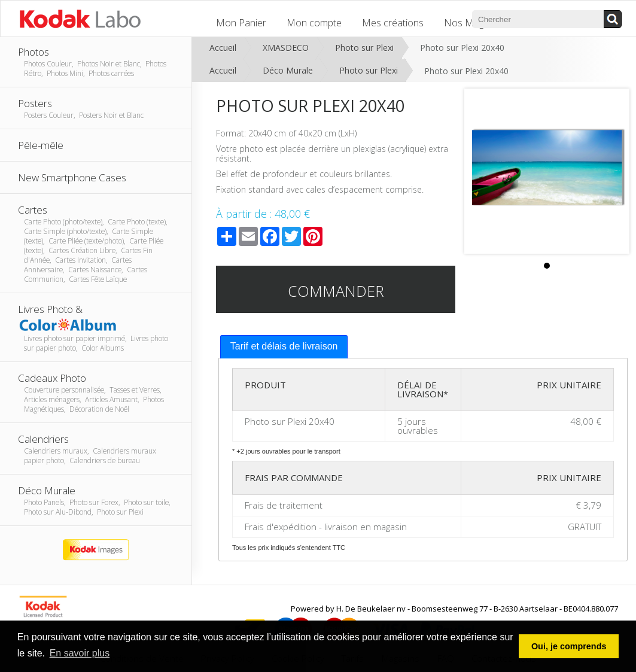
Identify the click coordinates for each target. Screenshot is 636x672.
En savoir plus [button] (80, 653)
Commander (336, 291)
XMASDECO (286, 48)
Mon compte (314, 23)
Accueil (223, 48)
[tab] (284, 347)
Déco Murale (288, 70)
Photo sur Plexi (364, 48)
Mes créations (393, 23)
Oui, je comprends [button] (569, 646)
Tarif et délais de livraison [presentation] (284, 346)
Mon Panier (241, 23)
